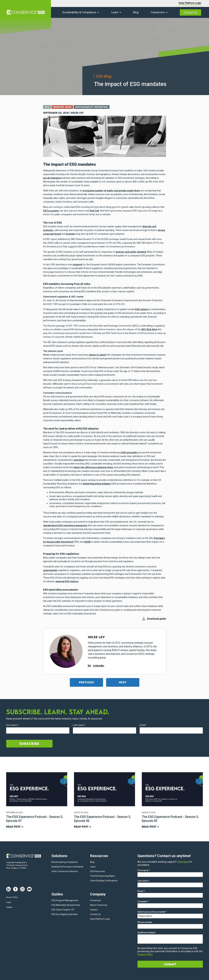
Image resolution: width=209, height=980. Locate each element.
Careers (94, 910)
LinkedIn (96, 666)
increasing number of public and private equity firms (111, 191)
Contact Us (190, 12)
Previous (86, 682)
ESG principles (130, 453)
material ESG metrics (67, 581)
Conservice (158, 12)
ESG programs (51, 211)
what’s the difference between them (93, 467)
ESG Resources (97, 871)
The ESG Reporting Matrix (103, 876)
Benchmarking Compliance (65, 862)
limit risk (94, 211)
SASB (87, 542)
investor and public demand (131, 252)
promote (70, 234)
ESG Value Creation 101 (63, 910)
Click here (183, 862)
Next (123, 682)
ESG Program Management (65, 900)
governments (50, 570)
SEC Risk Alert (149, 329)
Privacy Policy (12, 897)
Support (9, 907)
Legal (8, 902)
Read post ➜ (15, 827)
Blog (136, 12)
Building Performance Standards (67, 867)
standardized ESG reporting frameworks (65, 525)
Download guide (157, 619)
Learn (115, 12)
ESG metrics (142, 309)
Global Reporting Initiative (97, 484)
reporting (79, 460)
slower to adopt (97, 355)
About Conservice (99, 905)
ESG (47, 107)
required (77, 265)
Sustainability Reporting (92, 107)
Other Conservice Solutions (65, 871)
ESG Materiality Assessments (66, 905)
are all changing (52, 178)
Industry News (62, 107)
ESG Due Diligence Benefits (65, 914)
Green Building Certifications (104, 881)
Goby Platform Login (190, 3)
